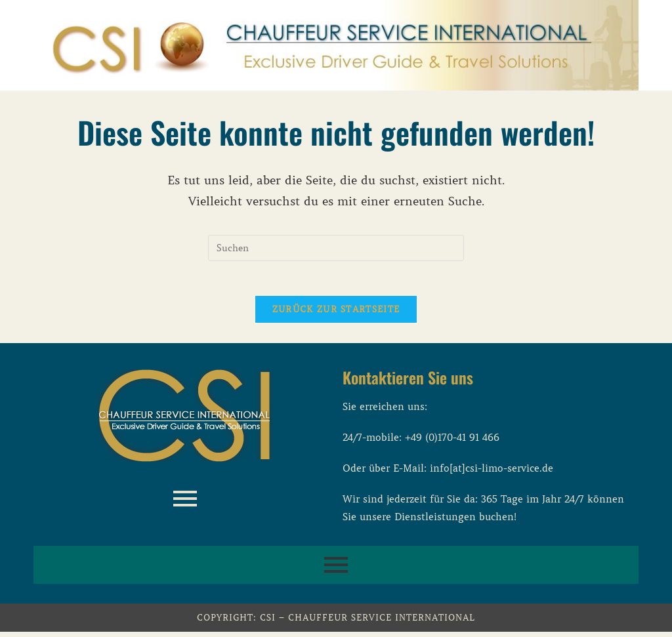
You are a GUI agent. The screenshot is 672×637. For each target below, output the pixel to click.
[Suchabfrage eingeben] (336, 248)
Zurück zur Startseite (336, 315)
